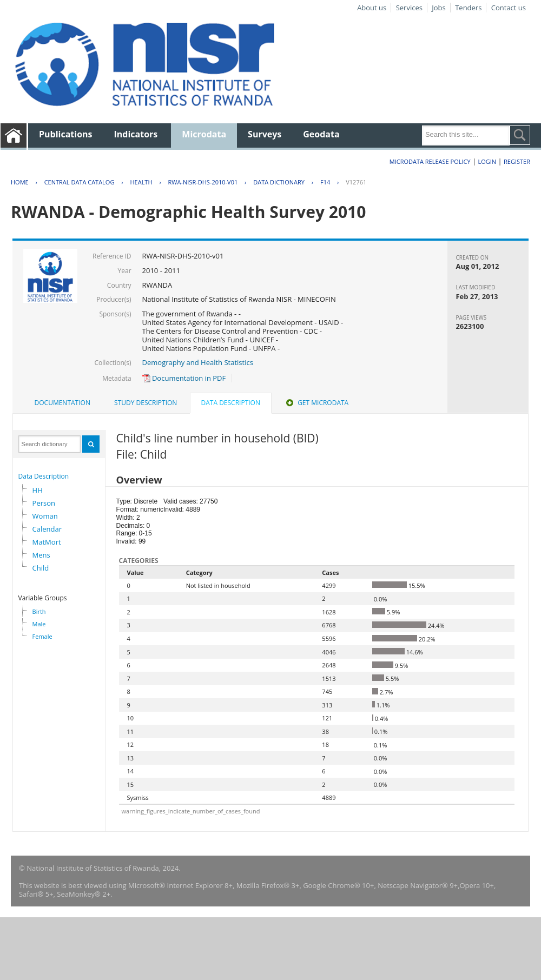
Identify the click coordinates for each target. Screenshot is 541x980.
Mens (41, 555)
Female (42, 636)
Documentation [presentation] (62, 403)
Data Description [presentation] (231, 403)
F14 (325, 182)
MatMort (47, 542)
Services (409, 8)
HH (38, 490)
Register (517, 161)
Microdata (204, 134)
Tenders (468, 8)
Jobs (438, 8)
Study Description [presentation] (146, 403)
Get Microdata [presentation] (316, 403)
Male (39, 624)
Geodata (321, 134)
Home (20, 182)
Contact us (509, 8)
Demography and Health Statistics (198, 362)
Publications (66, 134)
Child (41, 568)
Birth (39, 611)
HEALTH (141, 182)
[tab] (62, 403)
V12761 (356, 182)
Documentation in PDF (184, 378)
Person (44, 503)
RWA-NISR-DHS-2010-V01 (203, 182)
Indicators (136, 134)
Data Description (44, 476)
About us (372, 8)
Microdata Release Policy (430, 161)
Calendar (47, 529)
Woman (45, 516)
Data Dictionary (279, 182)
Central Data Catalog (80, 182)
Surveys (265, 134)
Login (487, 161)
